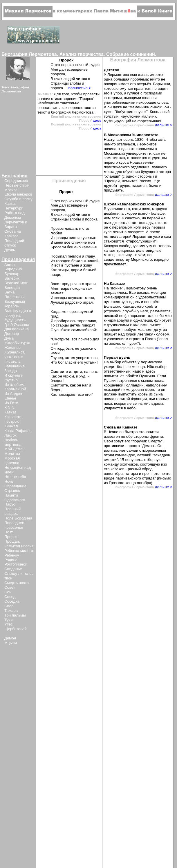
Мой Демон (15, 449)
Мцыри (11, 643)
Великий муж (16, 283)
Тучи (8, 620)
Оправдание (15, 486)
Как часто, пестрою (13, 419)
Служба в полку (18, 199)
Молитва (12, 454)
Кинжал (11, 426)
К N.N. (10, 407)
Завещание (15, 366)
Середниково (16, 181)
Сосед (10, 597)
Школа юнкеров (18, 194)
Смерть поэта (17, 583)
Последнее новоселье (14, 525)
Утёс (9, 624)
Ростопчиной (16, 564)
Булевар (12, 274)
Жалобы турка (17, 343)
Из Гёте (11, 403)
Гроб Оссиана (17, 325)
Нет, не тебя (15, 477)
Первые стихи (17, 185)
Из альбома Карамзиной (15, 387)
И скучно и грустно (14, 378)
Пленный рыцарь (12, 511)
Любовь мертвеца (13, 442)
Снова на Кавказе (13, 234)
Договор (12, 334)
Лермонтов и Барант (16, 224)
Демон (10, 638)
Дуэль (10, 250)
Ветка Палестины (14, 294)
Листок (10, 435)
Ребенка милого (19, 551)
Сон (8, 592)
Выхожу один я (18, 311)
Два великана (17, 329)
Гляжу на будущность (15, 318)
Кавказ (10, 204)
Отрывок (12, 491)
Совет (10, 587)
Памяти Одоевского (15, 498)
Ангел (9, 265)
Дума (9, 338)
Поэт (9, 532)
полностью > (80, 88)
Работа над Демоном (15, 215)
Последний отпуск (14, 243)
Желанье (12, 348)
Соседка (12, 601)
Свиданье (13, 569)
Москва (11, 190)
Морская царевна (12, 461)
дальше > (163, 125)
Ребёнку (12, 555)
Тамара (11, 611)
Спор (9, 606)
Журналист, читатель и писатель (15, 357)
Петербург (13, 208)
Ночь (9, 481)
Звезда (11, 371)
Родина (11, 560)
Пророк (11, 537)
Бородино (13, 269)
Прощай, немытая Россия (19, 544)
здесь (97, 121)
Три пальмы (15, 615)
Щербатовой (16, 629)
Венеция (12, 288)
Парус (10, 504)
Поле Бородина (18, 518)
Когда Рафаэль (18, 431)
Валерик (12, 278)
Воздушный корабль (15, 304)
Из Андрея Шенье (14, 396)
